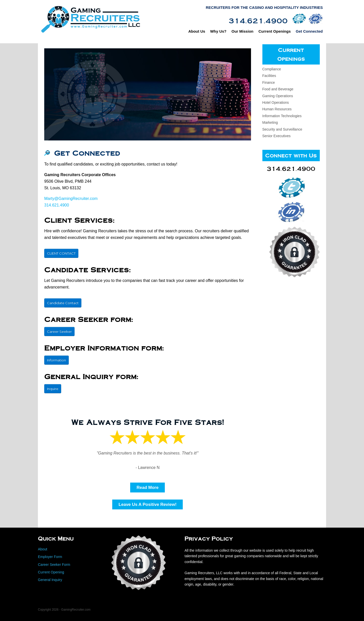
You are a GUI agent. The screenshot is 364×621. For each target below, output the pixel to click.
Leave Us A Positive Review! (147, 504)
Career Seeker (59, 332)
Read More (147, 488)
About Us (198, 31)
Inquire (53, 389)
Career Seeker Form (54, 565)
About (43, 549)
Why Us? (219, 31)
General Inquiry (50, 580)
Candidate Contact (63, 303)
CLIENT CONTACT (61, 253)
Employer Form (50, 557)
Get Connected (310, 31)
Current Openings (276, 31)
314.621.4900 (57, 205)
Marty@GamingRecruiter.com (71, 199)
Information (56, 360)
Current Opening (51, 572)
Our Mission (243, 31)
